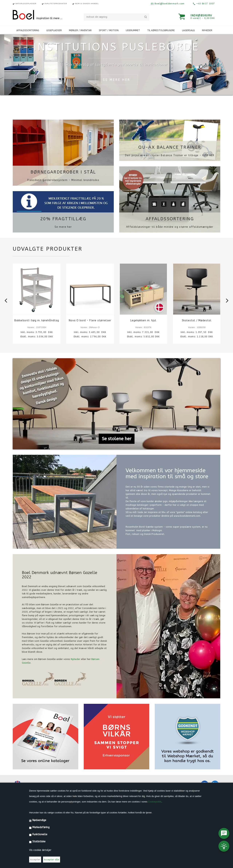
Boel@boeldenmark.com (169, 4)
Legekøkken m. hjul (143, 320)
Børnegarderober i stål (63, 172)
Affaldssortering (170, 219)
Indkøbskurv (201, 15)
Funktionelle (40, 834)
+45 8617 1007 (205, 4)
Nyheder (207, 30)
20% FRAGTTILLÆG (63, 219)
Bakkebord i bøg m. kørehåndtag (37, 320)
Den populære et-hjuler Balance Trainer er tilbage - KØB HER (170, 155)
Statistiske (39, 842)
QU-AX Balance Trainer (170, 147)
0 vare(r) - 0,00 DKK (203, 18)
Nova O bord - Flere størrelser (90, 320)
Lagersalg (188, 30)
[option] (37, 306)
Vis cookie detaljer (40, 850)
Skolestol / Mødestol (197, 320)
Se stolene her (117, 439)
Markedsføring (41, 827)
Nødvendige (39, 820)
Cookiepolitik (155, 802)
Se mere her (63, 227)
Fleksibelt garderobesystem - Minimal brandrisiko (63, 180)
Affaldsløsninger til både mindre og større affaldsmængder (170, 227)
